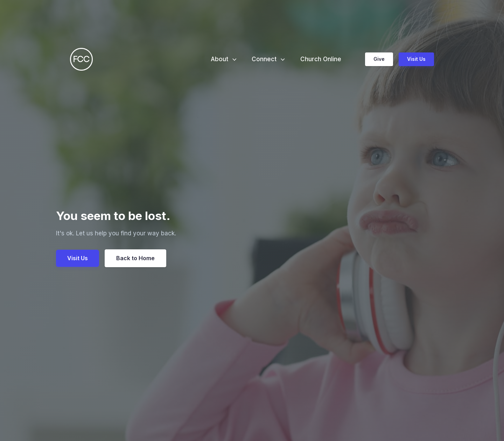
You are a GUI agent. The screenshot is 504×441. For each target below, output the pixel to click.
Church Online (321, 59)
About (224, 59)
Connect (269, 59)
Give (379, 59)
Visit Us (416, 59)
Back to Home (135, 258)
